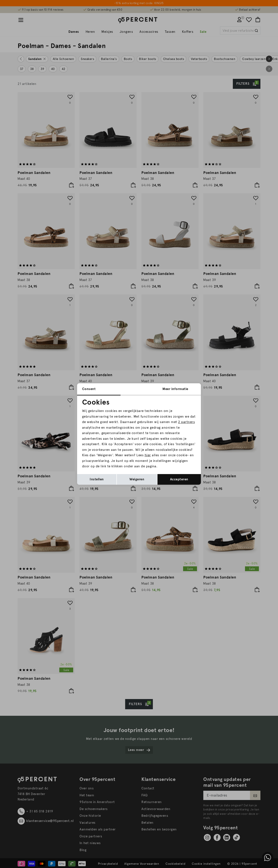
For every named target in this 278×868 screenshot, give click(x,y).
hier (148, 455)
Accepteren (179, 479)
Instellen (97, 479)
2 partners (186, 422)
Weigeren (137, 479)
